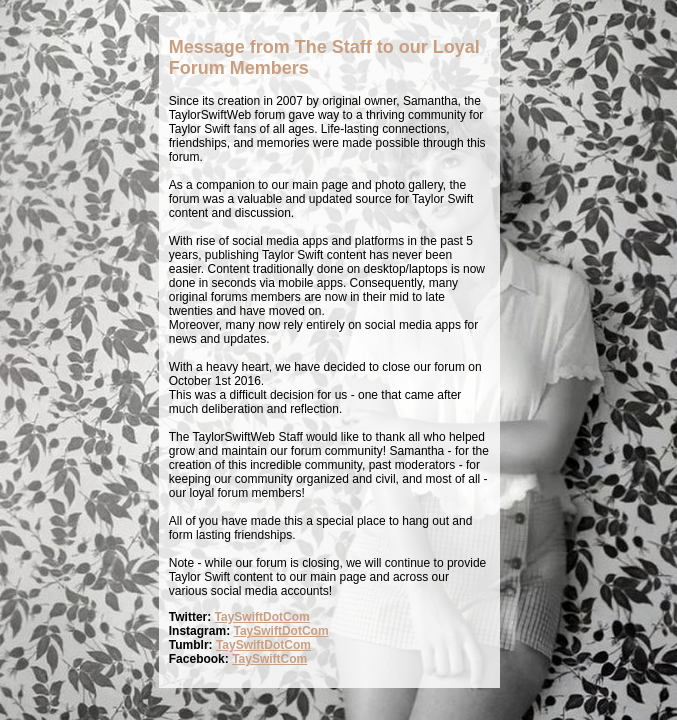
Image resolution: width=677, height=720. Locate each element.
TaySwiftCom (269, 659)
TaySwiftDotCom (262, 617)
